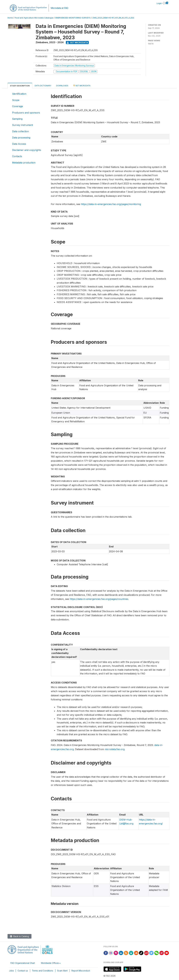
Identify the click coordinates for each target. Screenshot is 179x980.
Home (10, 18)
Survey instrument (23, 125)
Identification (19, 94)
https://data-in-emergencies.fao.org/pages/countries (99, 599)
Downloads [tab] (62, 86)
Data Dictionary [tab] (43, 86)
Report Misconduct (81, 971)
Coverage (18, 106)
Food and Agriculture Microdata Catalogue (34, 18)
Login (159, 3)
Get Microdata (77, 43)
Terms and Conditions (43, 971)
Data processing (21, 138)
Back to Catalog (19, 936)
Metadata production (24, 163)
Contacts (17, 156)
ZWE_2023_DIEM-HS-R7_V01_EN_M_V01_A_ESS (113, 18)
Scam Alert (62, 971)
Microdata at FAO (59, 8)
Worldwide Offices (50, 963)
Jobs (11, 971)
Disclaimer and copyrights (27, 150)
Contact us (23, 971)
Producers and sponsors (26, 113)
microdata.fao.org (115, 749)
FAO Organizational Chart (23, 963)
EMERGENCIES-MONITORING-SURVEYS (73, 18)
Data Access (19, 144)
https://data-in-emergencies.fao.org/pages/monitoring (111, 204)
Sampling (17, 119)
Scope (16, 100)
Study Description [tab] (20, 86)
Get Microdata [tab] (82, 85)
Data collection (20, 131)
